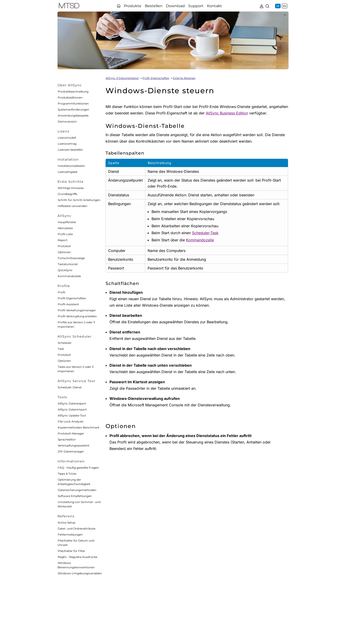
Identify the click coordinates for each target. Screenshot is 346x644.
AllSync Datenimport (72, 409)
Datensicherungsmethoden (77, 490)
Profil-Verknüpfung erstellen (77, 316)
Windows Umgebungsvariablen (80, 573)
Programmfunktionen (73, 103)
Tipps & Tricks (67, 474)
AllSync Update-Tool (72, 415)
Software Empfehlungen (75, 496)
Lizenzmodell (67, 138)
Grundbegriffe (67, 194)
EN (285, 6)
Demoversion (67, 121)
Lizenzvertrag (67, 144)
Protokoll (64, 246)
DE (278, 6)
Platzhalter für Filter (71, 551)
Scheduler (65, 343)
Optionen (64, 252)
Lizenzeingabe (68, 172)
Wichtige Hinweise (71, 188)
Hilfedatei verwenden (73, 206)
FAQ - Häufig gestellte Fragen (78, 468)
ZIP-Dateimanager (71, 451)
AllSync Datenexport (72, 403)
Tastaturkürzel (68, 264)
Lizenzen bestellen (70, 150)
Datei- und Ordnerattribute (77, 529)
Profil (61, 292)
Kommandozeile (69, 276)
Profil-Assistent (68, 304)
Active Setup (67, 523)
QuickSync (65, 270)
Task (61, 349)
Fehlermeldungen (70, 535)
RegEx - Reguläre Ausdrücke (77, 557)
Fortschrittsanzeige (71, 258)
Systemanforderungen (73, 109)
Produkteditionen (70, 97)
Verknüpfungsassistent (74, 445)
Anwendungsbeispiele (73, 115)
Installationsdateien (71, 166)
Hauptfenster (67, 222)
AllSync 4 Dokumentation (122, 78)
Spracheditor (67, 439)
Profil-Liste (65, 234)
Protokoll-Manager (71, 433)
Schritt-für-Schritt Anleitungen (79, 200)
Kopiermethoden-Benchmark (79, 427)
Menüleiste (65, 228)
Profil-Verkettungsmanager (77, 310)
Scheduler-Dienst (70, 387)
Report (63, 240)
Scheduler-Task (205, 233)
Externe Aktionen (184, 78)
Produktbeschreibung (73, 91)
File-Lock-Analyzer (71, 421)
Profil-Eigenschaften (72, 298)
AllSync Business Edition (227, 113)
